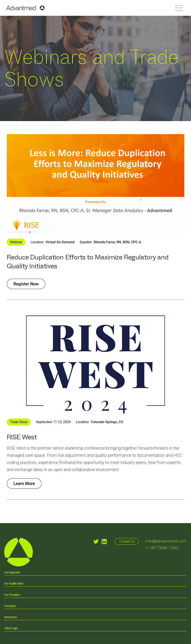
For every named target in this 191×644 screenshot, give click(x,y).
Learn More (24, 484)
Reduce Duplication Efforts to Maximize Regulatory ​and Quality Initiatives (88, 262)
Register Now (26, 284)
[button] (179, 8)
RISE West (22, 437)
